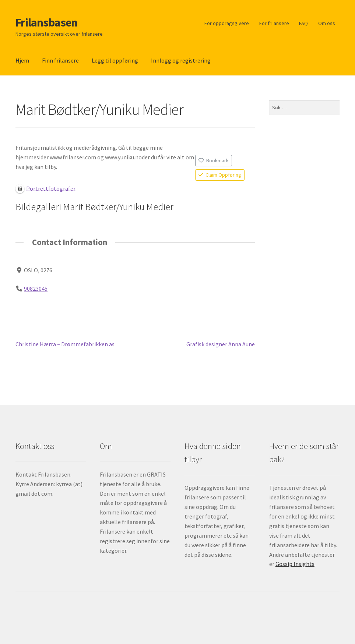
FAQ (303, 23)
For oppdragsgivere (227, 23)
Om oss (327, 23)
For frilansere (274, 23)
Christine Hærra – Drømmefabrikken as (65, 344)
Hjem (22, 60)
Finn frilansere (60, 60)
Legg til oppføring (115, 60)
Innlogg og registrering (181, 60)
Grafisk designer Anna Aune (221, 344)
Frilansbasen (46, 22)
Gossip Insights (295, 564)
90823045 (36, 288)
